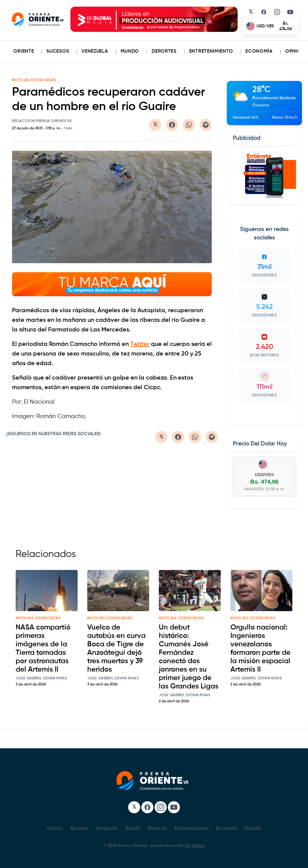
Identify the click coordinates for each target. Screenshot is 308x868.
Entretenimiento (211, 51)
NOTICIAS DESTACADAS (34, 80)
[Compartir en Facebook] (172, 125)
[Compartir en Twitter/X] (155, 125)
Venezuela (95, 51)
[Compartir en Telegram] (206, 125)
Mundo (130, 51)
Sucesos (58, 51)
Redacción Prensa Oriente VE (42, 121)
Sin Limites (194, 846)
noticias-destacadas (38, 618)
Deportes (164, 51)
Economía (259, 51)
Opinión (296, 51)
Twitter (140, 344)
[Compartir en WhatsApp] (189, 125)
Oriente (23, 51)
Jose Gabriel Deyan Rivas (42, 679)
